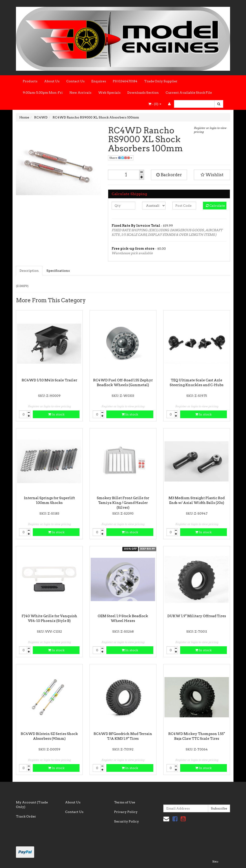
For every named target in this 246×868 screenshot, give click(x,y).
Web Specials (109, 93)
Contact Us (75, 81)
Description (29, 271)
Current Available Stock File (189, 93)
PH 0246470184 (125, 81)
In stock (56, 414)
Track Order (26, 816)
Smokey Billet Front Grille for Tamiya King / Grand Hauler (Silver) (123, 503)
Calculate (215, 206)
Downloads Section (143, 93)
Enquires (99, 81)
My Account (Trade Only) (32, 805)
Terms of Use (125, 802)
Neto (215, 862)
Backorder (169, 175)
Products (30, 81)
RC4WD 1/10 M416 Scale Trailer (49, 380)
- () (155, 104)
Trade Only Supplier (161, 81)
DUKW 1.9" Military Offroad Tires (197, 616)
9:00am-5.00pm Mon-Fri (43, 93)
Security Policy (127, 821)
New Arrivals (80, 93)
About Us (52, 81)
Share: (121, 158)
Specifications (58, 271)
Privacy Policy (126, 812)
